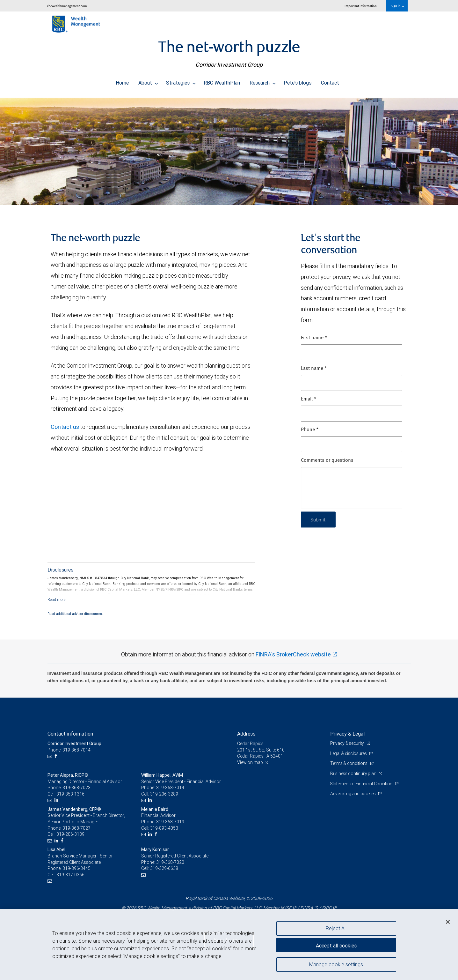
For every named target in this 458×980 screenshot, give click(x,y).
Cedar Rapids (250, 744)
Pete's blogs (298, 81)
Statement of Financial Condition (362, 784)
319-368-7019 (170, 822)
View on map (250, 762)
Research (263, 81)
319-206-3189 (70, 834)
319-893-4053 (164, 828)
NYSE (286, 908)
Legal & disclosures (349, 753)
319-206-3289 (164, 794)
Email (309, 399)
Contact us (65, 427)
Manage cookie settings (336, 965)
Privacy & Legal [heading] (347, 734)
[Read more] (57, 599)
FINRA (307, 908)
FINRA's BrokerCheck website (293, 654)
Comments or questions (327, 460)
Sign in (397, 6)
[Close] (448, 922)
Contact (330, 81)
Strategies (181, 81)
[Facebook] (57, 756)
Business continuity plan (354, 774)
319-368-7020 (170, 862)
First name (314, 338)
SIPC (327, 908)
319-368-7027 (76, 828)
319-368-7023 (76, 788)
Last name (314, 369)
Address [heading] (246, 734)
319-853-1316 (70, 794)
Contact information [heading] (70, 734)
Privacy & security (348, 743)
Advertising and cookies (353, 794)
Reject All (336, 928)
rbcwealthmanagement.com (67, 6)
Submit (319, 519)
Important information (361, 6)
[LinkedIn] (57, 800)
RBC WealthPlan (222, 81)
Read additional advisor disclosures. (75, 614)
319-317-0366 (70, 875)
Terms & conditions (349, 763)
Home (122, 81)
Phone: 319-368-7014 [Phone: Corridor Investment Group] (69, 750)
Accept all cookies (336, 945)
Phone (310, 430)
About (148, 81)
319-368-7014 (170, 788)
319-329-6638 (164, 868)
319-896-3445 (76, 868)
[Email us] (51, 756)
